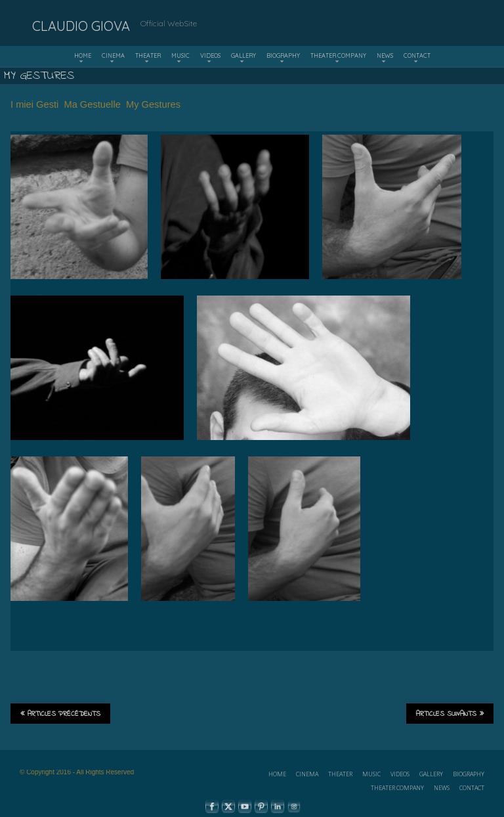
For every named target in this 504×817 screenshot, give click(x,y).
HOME (83, 55)
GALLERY (243, 55)
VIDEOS (210, 55)
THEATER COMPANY (338, 55)
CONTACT (417, 55)
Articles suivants (450, 714)
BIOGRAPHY (283, 55)
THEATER (148, 55)
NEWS (385, 55)
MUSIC (180, 55)
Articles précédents (60, 714)
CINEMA (113, 55)
